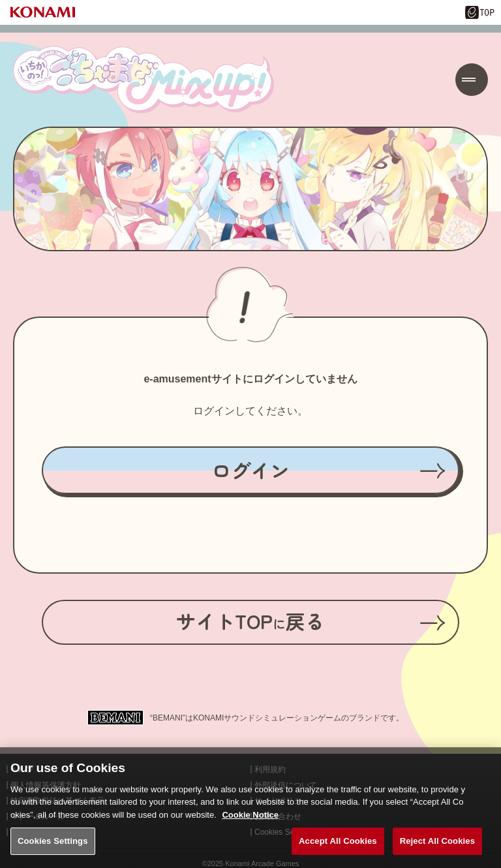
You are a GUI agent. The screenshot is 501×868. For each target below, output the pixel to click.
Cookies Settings (53, 852)
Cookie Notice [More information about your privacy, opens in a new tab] (250, 826)
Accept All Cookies (338, 852)
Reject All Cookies (437, 852)
